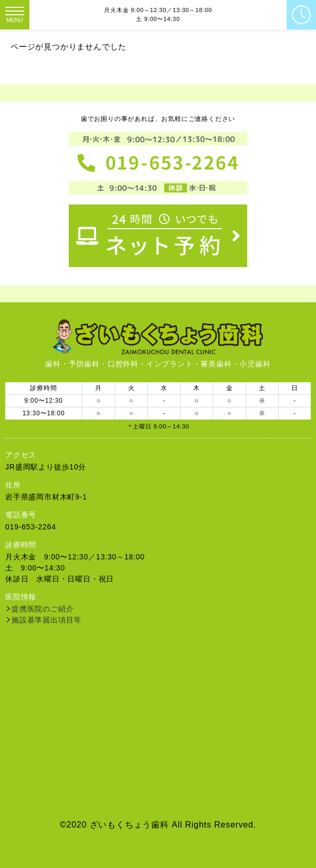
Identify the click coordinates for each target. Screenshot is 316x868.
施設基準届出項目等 (46, 620)
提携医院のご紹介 (43, 609)
